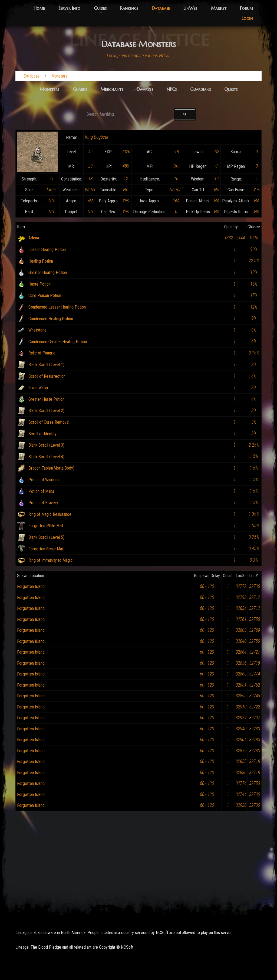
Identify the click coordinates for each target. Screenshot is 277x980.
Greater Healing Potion (48, 272)
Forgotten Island (31, 586)
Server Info (69, 8)
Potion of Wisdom (44, 480)
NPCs (172, 89)
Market (219, 8)
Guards (80, 89)
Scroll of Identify (42, 434)
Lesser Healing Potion (47, 250)
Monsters (59, 76)
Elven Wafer (38, 388)
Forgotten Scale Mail (46, 549)
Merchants (112, 89)
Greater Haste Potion (46, 399)
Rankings (129, 8)
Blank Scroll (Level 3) (46, 445)
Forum (246, 8)
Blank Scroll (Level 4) (46, 457)
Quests (231, 89)
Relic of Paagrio (42, 353)
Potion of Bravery (43, 503)
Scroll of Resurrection (47, 376)
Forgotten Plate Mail (46, 526)
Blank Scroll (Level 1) (46, 365)
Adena (34, 238)
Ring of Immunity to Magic (51, 560)
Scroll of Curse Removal (49, 422)
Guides (100, 8)
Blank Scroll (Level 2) (46, 411)
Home (39, 8)
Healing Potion (41, 261)
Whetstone (37, 330)
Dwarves (145, 89)
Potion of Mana (41, 491)
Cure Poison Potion (45, 295)
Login (247, 18)
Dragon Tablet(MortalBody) (51, 468)
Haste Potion (39, 284)
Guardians (200, 89)
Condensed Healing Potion (51, 319)
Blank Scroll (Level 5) (46, 537)
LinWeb (190, 8)
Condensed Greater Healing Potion (58, 342)
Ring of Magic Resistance (50, 514)
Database (161, 8)
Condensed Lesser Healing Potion (57, 307)
